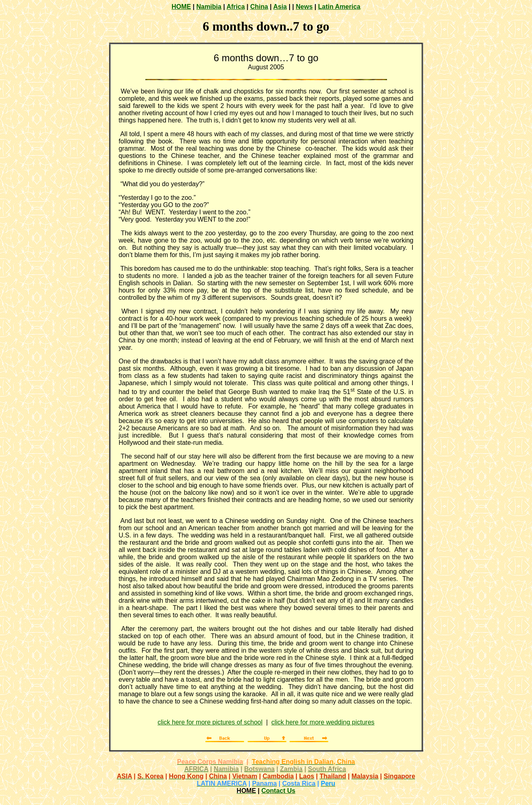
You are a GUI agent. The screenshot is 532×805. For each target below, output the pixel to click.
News (304, 7)
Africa (235, 7)
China (259, 7)
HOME (181, 7)
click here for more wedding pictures (323, 722)
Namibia (209, 7)
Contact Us (278, 791)
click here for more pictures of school (210, 722)
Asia (280, 7)
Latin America (339, 7)
